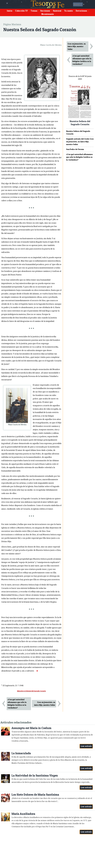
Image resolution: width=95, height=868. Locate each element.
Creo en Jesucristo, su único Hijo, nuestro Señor (45, 704)
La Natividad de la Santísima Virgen (35, 775)
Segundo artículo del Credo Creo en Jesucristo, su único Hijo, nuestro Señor (80, 142)
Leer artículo (86, 746)
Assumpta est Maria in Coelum (31, 728)
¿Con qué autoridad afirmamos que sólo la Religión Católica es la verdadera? (17, 704)
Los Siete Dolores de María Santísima (35, 795)
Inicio (10, 11)
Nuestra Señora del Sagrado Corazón (78, 133)
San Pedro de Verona (75, 149)
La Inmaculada (21, 753)
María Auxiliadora (23, 814)
